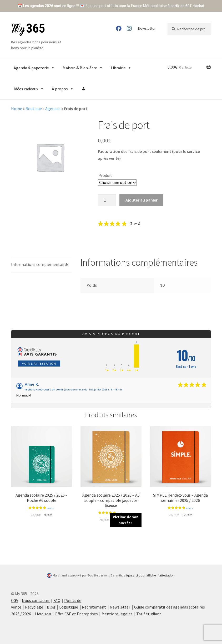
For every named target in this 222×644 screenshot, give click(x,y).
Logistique (69, 607)
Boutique (34, 109)
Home (17, 109)
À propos (63, 89)
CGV (15, 600)
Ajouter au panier (142, 200)
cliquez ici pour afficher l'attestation (149, 575)
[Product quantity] (107, 200)
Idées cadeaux (29, 89)
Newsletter (147, 28)
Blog (51, 607)
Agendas (53, 109)
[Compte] (84, 89)
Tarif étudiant (149, 614)
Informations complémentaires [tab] (40, 264)
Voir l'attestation (39, 364)
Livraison (43, 614)
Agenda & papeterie (34, 68)
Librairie (121, 68)
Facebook (118, 28)
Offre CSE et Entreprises (76, 614)
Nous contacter (36, 600)
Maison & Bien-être (83, 68)
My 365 (28, 30)
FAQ (57, 600)
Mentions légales (117, 614)
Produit (105, 175)
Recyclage (34, 607)
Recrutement (94, 607)
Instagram (129, 28)
